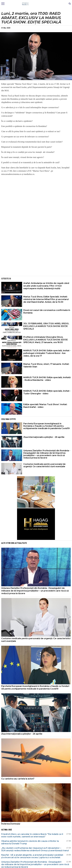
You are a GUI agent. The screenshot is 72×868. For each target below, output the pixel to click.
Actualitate (21, 543)
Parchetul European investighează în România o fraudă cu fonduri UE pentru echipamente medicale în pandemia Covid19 (46, 426)
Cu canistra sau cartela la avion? (18, 779)
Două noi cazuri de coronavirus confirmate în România (47, 311)
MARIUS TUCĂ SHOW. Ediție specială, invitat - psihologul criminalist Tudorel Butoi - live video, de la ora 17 (47, 353)
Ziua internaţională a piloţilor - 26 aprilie (44, 437)
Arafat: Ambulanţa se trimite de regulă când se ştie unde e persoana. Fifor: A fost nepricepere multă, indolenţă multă (46, 286)
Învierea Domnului (11, 824)
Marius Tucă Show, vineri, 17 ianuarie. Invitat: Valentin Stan (46, 365)
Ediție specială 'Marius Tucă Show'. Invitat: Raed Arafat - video (45, 406)
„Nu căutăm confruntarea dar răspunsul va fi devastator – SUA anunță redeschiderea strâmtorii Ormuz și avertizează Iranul (35, 849)
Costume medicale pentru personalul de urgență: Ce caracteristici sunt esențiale (45, 465)
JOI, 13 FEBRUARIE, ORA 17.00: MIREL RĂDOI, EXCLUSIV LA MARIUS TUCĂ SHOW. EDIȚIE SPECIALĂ (46, 326)
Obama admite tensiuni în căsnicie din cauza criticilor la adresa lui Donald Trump (30, 842)
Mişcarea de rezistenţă (36, 4)
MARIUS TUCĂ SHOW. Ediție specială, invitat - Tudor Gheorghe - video (47, 392)
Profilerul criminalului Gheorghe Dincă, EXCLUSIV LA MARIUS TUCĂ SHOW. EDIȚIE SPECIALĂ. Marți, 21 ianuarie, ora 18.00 (46, 340)
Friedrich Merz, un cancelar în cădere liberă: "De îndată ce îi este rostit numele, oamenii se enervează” (32, 835)
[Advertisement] (36, 258)
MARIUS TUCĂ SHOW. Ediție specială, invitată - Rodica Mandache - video (47, 379)
